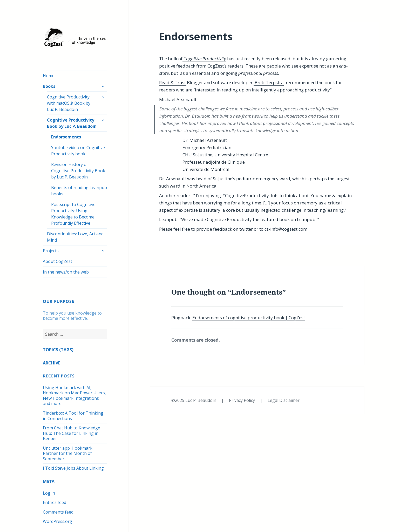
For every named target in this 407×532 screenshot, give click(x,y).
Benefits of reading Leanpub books (79, 191)
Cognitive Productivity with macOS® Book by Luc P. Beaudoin (69, 103)
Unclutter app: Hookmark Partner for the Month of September (68, 453)
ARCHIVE (52, 363)
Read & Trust (172, 82)
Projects (51, 251)
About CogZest (57, 261)
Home (49, 76)
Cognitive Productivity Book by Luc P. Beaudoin (72, 123)
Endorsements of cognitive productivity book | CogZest (249, 318)
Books (49, 86)
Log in (49, 493)
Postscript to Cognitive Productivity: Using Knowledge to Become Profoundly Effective (73, 214)
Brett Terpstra (269, 82)
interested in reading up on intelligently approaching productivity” (263, 90)
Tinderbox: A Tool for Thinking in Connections (73, 416)
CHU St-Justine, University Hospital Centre (225, 155)
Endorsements (66, 137)
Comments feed (58, 512)
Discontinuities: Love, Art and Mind (75, 237)
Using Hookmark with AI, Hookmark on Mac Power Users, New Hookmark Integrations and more (74, 396)
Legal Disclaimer (284, 400)
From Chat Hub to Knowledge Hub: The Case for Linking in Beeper (72, 433)
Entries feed (55, 502)
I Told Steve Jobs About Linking (73, 468)
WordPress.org (57, 521)
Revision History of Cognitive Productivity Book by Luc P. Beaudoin (78, 171)
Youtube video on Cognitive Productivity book (78, 151)
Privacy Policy (242, 400)
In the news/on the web (66, 272)
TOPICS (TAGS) (58, 350)
